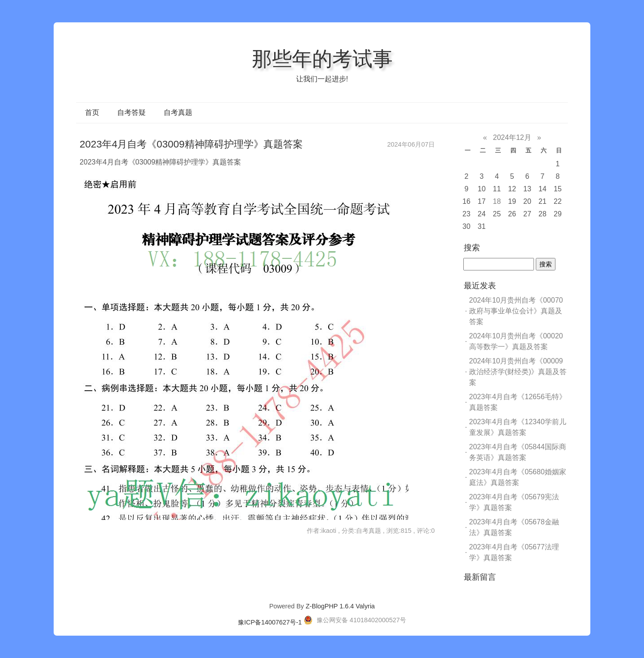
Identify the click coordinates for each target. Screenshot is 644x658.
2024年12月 (512, 137)
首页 (92, 112)
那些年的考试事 (322, 59)
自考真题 (178, 112)
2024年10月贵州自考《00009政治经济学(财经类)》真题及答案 (518, 372)
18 (497, 201)
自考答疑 (131, 112)
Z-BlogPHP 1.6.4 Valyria (340, 606)
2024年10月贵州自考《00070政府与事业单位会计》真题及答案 (516, 311)
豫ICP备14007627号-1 (270, 622)
